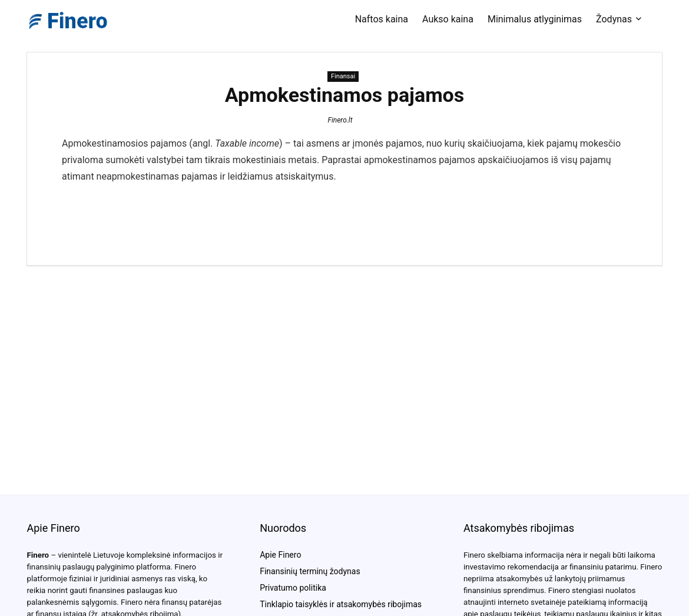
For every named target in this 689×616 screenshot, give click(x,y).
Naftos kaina (382, 19)
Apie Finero (280, 555)
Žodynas (614, 19)
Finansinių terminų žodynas (310, 571)
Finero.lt (340, 120)
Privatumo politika (293, 588)
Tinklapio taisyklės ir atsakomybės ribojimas (341, 604)
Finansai (343, 76)
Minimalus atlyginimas (535, 19)
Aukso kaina (448, 19)
